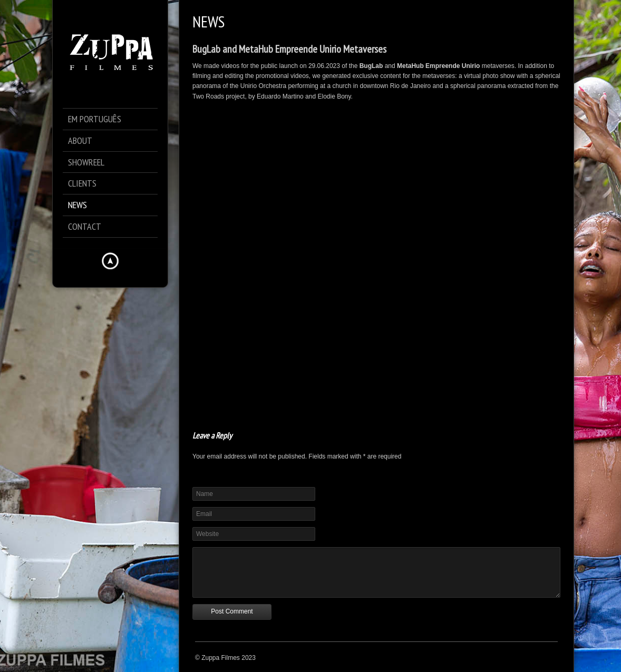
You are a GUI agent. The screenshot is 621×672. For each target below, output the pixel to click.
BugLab (371, 66)
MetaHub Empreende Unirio (438, 66)
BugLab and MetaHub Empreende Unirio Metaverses (289, 49)
